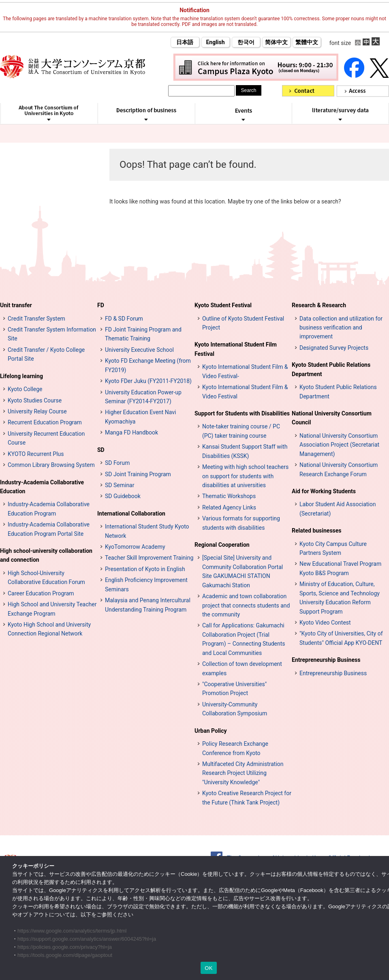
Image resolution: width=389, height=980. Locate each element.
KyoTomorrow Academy (135, 547)
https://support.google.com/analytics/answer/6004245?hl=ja (87, 939)
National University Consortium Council (332, 418)
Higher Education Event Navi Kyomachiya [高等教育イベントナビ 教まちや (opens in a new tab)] (141, 417)
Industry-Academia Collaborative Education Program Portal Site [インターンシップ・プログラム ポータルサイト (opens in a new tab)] (49, 529)
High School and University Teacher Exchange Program (52, 609)
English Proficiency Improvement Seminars (146, 584)
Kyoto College (25, 389)
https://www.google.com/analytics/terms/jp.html (72, 931)
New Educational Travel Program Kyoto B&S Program (340, 568)
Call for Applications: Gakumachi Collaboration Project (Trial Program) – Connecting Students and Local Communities (244, 639)
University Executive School (139, 350)
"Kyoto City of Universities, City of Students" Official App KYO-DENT (341, 638)
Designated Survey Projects (334, 348)
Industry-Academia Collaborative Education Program (49, 509)
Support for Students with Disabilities (242, 413)
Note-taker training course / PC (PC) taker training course (241, 431)
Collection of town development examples (242, 668)
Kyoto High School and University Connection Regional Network (49, 629)
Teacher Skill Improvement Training (149, 558)
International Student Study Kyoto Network (147, 531)
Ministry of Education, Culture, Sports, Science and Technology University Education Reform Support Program (340, 598)
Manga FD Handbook (131, 432)
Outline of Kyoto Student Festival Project (243, 323)
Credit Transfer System (36, 319)
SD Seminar (120, 485)
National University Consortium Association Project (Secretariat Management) (339, 445)
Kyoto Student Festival (223, 305)
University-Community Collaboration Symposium (235, 709)
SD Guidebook (123, 496)
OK (208, 968)
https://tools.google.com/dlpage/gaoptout (65, 955)
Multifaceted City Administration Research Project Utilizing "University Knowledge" (243, 773)
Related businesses (317, 531)
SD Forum (117, 463)
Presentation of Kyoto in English (145, 569)
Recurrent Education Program (45, 422)
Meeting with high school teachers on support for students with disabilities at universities (245, 476)
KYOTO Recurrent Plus (36, 454)
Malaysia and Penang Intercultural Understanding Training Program (148, 605)
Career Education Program (41, 593)
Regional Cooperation (222, 545)
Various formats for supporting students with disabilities (241, 523)
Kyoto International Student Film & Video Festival (245, 392)
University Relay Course (37, 411)
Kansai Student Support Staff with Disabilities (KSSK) (245, 451)
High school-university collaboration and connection (46, 555)
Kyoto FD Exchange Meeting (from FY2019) (148, 365)
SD (101, 450)
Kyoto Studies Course (35, 400)
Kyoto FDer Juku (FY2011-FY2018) (148, 381)
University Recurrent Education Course (46, 438)
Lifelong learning (21, 376)
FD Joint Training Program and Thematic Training (143, 334)
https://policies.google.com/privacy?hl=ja (65, 947)
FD (101, 305)
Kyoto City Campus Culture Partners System (333, 548)
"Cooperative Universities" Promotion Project (234, 689)
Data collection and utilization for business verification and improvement (341, 328)
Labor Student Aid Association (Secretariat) (338, 509)
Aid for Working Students (324, 491)
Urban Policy (211, 731)
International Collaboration (131, 514)
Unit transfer (16, 305)
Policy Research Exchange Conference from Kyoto (235, 748)
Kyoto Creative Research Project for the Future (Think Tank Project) (247, 798)
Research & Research (319, 305)
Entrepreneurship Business (326, 660)
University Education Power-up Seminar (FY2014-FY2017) (143, 397)
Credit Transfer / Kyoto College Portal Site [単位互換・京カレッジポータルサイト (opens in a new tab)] (46, 354)
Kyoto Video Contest (325, 623)
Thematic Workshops (229, 496)
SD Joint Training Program (138, 474)
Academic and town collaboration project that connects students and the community (246, 605)
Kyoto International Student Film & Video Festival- (245, 371)
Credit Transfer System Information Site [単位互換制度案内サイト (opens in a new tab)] (52, 334)
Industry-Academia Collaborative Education (42, 487)
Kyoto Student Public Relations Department (331, 369)
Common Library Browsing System (51, 465)
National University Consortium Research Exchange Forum (339, 469)
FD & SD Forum (124, 319)
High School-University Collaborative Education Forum (46, 578)
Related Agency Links (229, 507)
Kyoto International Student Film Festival (236, 349)
